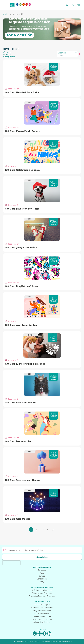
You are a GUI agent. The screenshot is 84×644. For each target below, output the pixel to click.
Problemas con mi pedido (42, 608)
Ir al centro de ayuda (42, 605)
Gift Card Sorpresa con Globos (22, 480)
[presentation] (11, 563)
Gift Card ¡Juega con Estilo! (21, 248)
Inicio (6, 14)
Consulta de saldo (42, 613)
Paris (42, 573)
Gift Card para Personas (42, 590)
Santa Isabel (42, 579)
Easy (42, 582)
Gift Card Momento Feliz (19, 441)
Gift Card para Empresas (42, 593)
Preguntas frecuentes (42, 610)
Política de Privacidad (42, 622)
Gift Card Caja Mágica (18, 519)
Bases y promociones (42, 616)
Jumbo (42, 576)
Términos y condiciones (42, 619)
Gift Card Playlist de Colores (22, 286)
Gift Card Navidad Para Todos (22, 93)
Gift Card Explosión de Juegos (23, 131)
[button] (68, 5)
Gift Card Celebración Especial (23, 170)
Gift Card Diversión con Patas (22, 209)
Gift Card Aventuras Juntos (21, 325)
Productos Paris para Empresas (42, 596)
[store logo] (12, 5)
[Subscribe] (42, 557)
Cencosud (42, 570)
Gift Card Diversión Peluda (21, 403)
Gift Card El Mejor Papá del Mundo (25, 364)
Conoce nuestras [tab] (9, 54)
